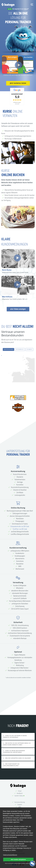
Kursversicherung (20, 802)
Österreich (20, 349)
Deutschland (8, 349)
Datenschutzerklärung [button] (10, 855)
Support (20, 805)
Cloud (20, 791)
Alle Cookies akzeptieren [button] (18, 860)
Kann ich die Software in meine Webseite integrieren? (15, 736)
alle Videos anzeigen (18, 309)
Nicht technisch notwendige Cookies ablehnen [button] (18, 863)
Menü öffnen (32, 3)
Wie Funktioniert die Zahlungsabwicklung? (11, 765)
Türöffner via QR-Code (20, 529)
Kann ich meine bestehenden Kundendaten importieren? (14, 751)
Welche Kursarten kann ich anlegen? (18, 758)
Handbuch (20, 793)
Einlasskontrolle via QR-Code (20, 526)
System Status (19, 796)
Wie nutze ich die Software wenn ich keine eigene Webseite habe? (17, 744)
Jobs (20, 807)
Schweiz (29, 349)
